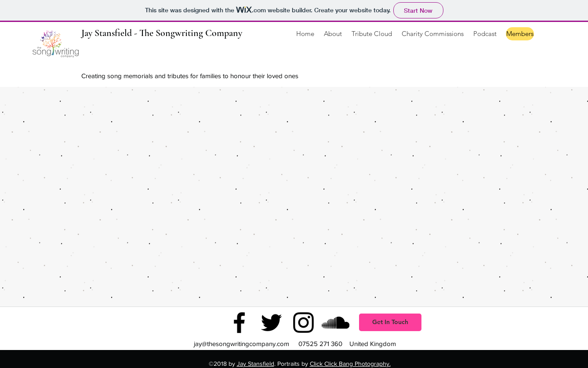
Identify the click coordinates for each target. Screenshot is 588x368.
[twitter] (271, 323)
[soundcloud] (336, 323)
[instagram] (303, 323)
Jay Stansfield (256, 364)
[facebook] (239, 323)
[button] (372, 34)
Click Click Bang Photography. (350, 364)
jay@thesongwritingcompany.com (241, 344)
